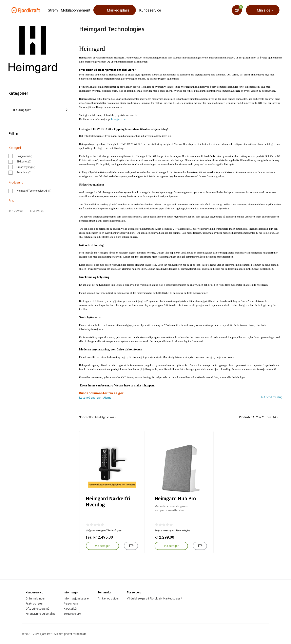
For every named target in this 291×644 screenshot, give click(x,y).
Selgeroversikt (72, 614)
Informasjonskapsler (77, 598)
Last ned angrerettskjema (95, 397)
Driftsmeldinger (35, 598)
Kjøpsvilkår (71, 608)
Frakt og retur (34, 603)
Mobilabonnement (76, 10)
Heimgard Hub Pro (175, 499)
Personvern (71, 603)
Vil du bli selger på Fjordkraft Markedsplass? (154, 598)
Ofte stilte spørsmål (38, 608)
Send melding (272, 397)
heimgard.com (119, 119)
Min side (264, 10)
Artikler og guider (108, 598)
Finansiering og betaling (41, 614)
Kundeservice (150, 10)
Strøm (53, 10)
